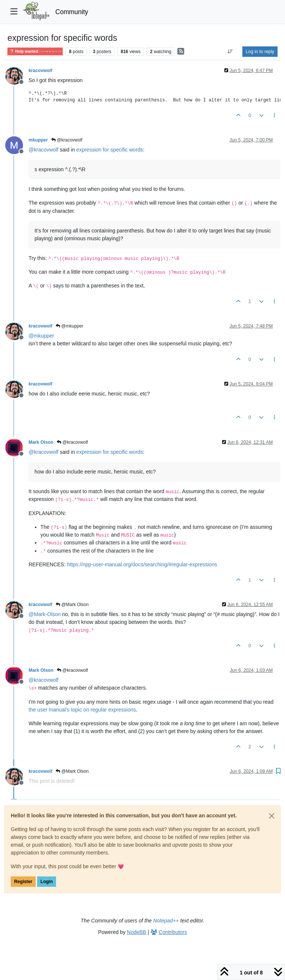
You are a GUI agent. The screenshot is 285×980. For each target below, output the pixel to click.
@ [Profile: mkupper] (41, 336)
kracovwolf (40, 71)
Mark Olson (41, 442)
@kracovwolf (67, 140)
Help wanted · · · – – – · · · (35, 51)
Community (72, 12)
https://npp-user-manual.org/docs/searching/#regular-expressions (142, 564)
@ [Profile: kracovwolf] (43, 150)
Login (47, 882)
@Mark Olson (72, 605)
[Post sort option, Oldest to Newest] (230, 52)
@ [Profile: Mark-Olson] (45, 614)
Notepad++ (166, 921)
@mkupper (69, 326)
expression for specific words (110, 150)
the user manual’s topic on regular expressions (82, 710)
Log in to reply (260, 52)
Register (23, 882)
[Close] (272, 816)
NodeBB (137, 932)
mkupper (38, 140)
